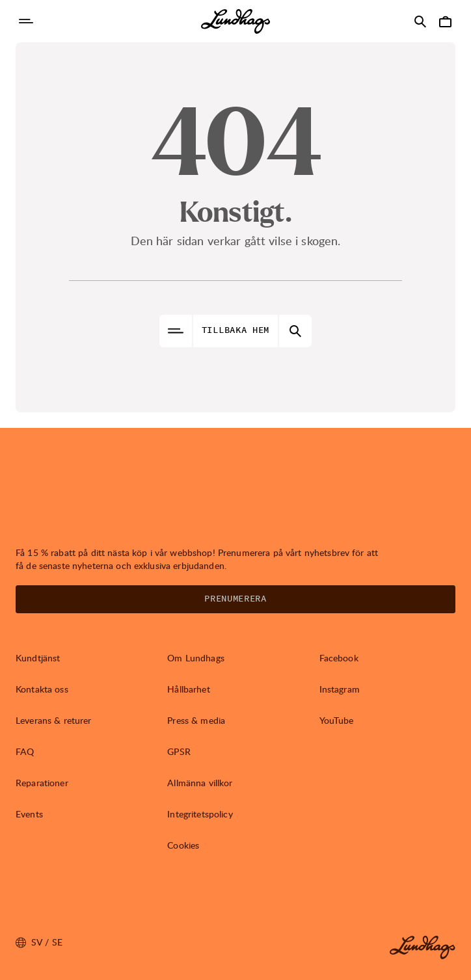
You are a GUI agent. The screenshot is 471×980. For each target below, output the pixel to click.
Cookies (183, 845)
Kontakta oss (42, 689)
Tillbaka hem (235, 330)
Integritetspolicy (200, 814)
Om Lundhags (196, 658)
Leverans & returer (54, 720)
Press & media (196, 720)
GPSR (179, 751)
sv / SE (39, 942)
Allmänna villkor (200, 783)
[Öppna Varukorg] (445, 21)
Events (29, 814)
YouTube (337, 720)
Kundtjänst (38, 658)
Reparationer (42, 783)
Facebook (339, 658)
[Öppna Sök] (420, 21)
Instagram (340, 689)
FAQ (25, 751)
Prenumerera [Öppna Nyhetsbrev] (235, 599)
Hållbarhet (188, 689)
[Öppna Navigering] (26, 21)
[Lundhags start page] (235, 21)
